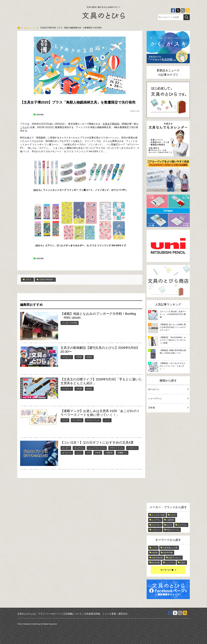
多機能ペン (122, 453)
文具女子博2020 (111, 124)
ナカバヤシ (156, 525)
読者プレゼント (175, 558)
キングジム (79, 448)
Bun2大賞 (156, 563)
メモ (88, 453)
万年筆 (79, 357)
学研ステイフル (173, 530)
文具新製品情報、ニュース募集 (100, 614)
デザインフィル (93, 420)
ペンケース (170, 563)
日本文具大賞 (157, 558)
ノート (107, 420)
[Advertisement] (168, 458)
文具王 (89, 357)
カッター (66, 448)
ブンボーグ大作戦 (70, 323)
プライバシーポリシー (49, 614)
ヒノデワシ (156, 520)
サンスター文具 (158, 515)
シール (154, 548)
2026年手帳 (168, 553)
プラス (28, 280)
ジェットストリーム (97, 448)
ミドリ (79, 453)
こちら (24, 127)
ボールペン (67, 453)
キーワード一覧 (167, 570)
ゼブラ (169, 525)
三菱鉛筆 (109, 453)
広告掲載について (72, 614)
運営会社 (123, 614)
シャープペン (168, 399)
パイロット (67, 357)
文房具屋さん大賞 (170, 548)
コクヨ (65, 420)
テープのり (77, 420)
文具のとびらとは (26, 614)
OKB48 (155, 553)
